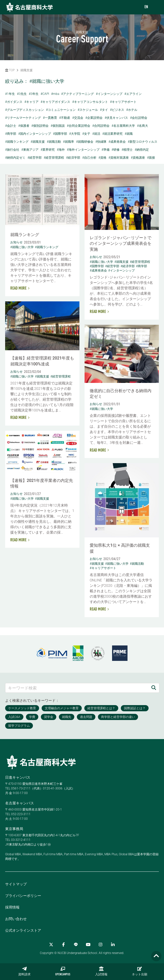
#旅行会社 (12, 150)
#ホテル (132, 110)
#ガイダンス (14, 102)
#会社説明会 (139, 118)
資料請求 (24, 971)
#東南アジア (30, 150)
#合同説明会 (101, 126)
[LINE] (76, 945)
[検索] (154, 688)
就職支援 (26, 70)
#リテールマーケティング (23, 118)
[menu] (155, 7)
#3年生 (34, 94)
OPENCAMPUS (63, 971)
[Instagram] (101, 945)
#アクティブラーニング (78, 94)
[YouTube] (88, 945)
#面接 (151, 158)
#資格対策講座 (119, 158)
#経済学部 (73, 158)
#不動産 (65, 118)
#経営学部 (35, 158)
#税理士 (127, 150)
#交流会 (78, 118)
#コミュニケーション (61, 110)
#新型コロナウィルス (143, 142)
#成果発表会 (117, 142)
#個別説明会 (40, 126)
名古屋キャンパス (20, 803)
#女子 (86, 134)
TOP (10, 70)
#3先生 (22, 94)
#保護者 (24, 126)
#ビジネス (117, 110)
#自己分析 (89, 158)
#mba (55, 94)
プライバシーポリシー (23, 896)
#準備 (106, 150)
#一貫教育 (50, 118)
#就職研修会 (85, 142)
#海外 (61, 150)
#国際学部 (60, 134)
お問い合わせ (16, 919)
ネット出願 (140, 971)
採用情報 (12, 907)
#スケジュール (88, 110)
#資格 (102, 158)
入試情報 (101, 971)
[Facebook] (63, 945)
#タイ (104, 110)
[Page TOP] (156, 956)
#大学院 (75, 134)
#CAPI (45, 94)
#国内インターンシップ (35, 134)
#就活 (96, 134)
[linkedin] (113, 945)
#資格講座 (138, 158)
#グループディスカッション (25, 110)
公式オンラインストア (23, 930)
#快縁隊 (101, 142)
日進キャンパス (18, 777)
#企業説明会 (94, 118)
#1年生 (10, 94)
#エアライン (133, 94)
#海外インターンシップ (83, 150)
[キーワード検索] (77, 688)
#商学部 (11, 134)
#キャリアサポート (123, 102)
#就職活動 (54, 142)
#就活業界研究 (112, 134)
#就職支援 (38, 142)
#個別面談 (58, 126)
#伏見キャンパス (116, 118)
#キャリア (31, 102)
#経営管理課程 (54, 158)
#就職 (129, 134)
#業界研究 (48, 150)
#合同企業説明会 (79, 126)
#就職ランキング (17, 142)
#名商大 (143, 126)
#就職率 (69, 142)
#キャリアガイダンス (55, 102)
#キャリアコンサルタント (90, 102)
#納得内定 (142, 150)
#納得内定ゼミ (15, 158)
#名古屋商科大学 (123, 126)
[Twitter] (51, 945)
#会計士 (11, 126)
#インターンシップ (109, 94)
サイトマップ (16, 884)
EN (146, 7)
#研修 (116, 150)
